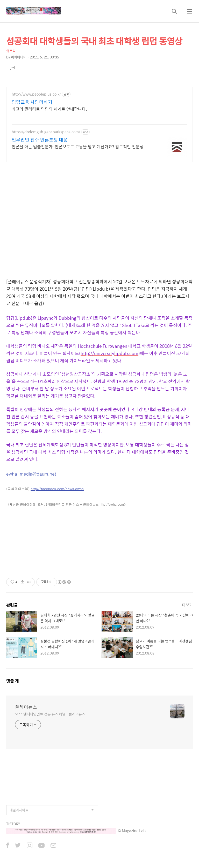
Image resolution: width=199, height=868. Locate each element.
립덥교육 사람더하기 (32, 102)
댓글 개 (13, 681)
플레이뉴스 (26, 707)
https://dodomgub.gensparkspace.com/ (46, 132)
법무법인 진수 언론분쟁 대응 (40, 140)
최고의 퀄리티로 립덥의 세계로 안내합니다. (49, 109)
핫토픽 (11, 51)
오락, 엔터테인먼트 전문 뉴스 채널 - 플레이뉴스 (50, 714)
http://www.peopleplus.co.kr (36, 94)
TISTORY (13, 824)
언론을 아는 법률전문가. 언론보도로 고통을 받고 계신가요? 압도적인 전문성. (78, 146)
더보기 (187, 605)
